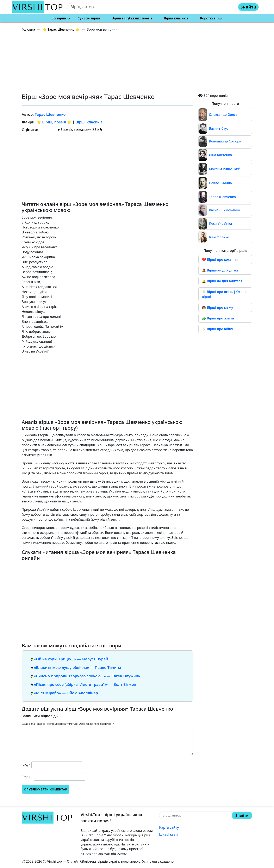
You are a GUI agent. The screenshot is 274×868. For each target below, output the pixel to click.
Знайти (248, 7)
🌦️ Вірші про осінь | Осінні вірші (224, 294)
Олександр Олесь (223, 115)
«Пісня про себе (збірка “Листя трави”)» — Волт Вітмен (85, 684)
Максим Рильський (225, 169)
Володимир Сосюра (225, 141)
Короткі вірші (211, 18)
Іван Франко (219, 237)
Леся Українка (220, 224)
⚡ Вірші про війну (217, 329)
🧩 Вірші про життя (218, 318)
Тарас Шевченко (222, 197)
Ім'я (26, 765)
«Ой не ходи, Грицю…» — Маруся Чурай (71, 659)
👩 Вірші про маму (217, 307)
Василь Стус (219, 128)
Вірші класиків (176, 18)
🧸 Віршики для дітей (220, 270)
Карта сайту (169, 827)
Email (27, 777)
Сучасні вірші (89, 18)
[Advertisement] (139, 64)
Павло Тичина (220, 183)
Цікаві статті (169, 835)
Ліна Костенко (220, 155)
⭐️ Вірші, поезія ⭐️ (54, 122)
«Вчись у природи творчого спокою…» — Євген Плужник (87, 676)
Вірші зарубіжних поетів (132, 18)
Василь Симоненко (224, 210)
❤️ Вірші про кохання (220, 259)
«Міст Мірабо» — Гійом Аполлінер (66, 693)
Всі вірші (59, 18)
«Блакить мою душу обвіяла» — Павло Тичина (77, 667)
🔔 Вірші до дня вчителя (222, 281)
